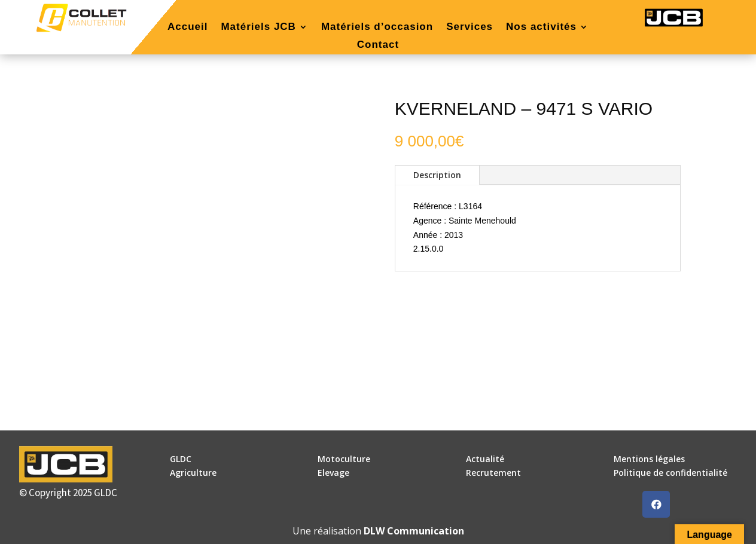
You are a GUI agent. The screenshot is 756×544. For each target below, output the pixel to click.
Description (437, 175)
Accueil (188, 27)
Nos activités (541, 27)
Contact (378, 45)
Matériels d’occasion (377, 27)
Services (470, 27)
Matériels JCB (258, 27)
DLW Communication (414, 531)
